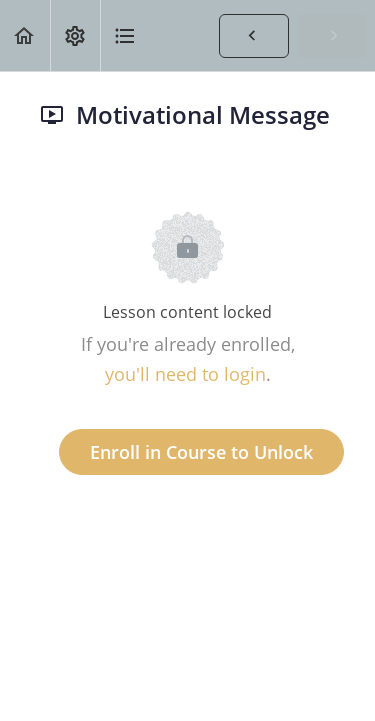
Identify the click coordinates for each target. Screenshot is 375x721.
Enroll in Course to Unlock (201, 452)
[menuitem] (75, 35)
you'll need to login (185, 374)
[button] (25, 35)
